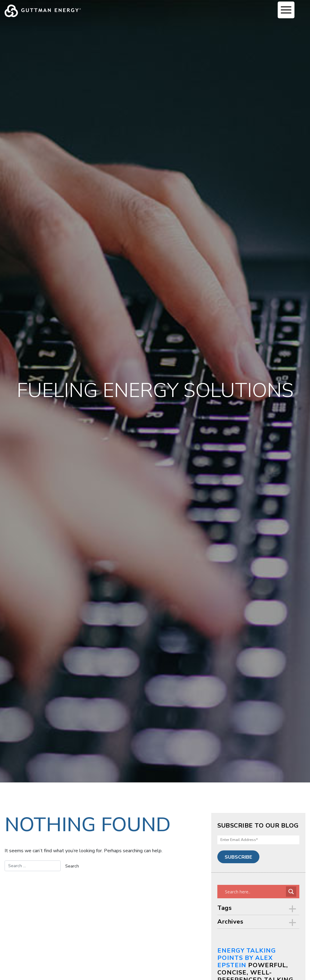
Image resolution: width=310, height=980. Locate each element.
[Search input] (255, 892)
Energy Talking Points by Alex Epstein (247, 958)
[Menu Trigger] (286, 10)
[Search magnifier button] (291, 892)
